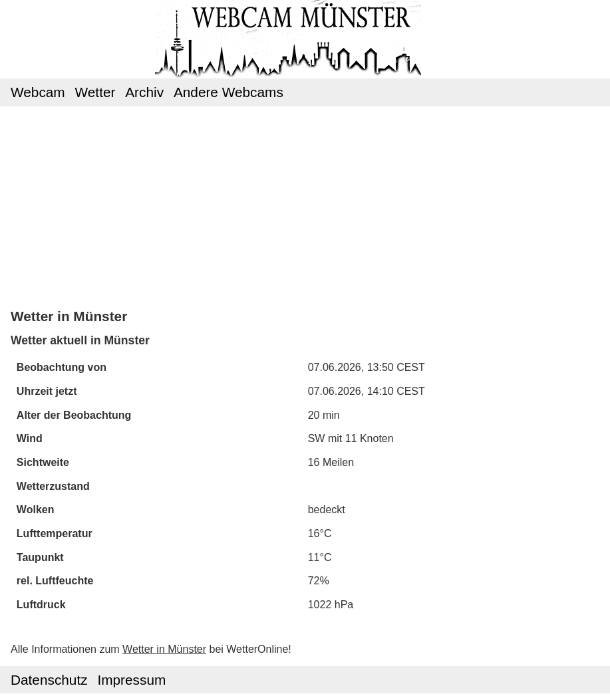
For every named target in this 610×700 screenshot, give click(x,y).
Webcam (38, 92)
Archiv (144, 92)
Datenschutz (49, 680)
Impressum (131, 680)
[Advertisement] (305, 206)
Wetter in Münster (164, 649)
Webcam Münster (305, 27)
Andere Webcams (229, 92)
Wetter (95, 92)
